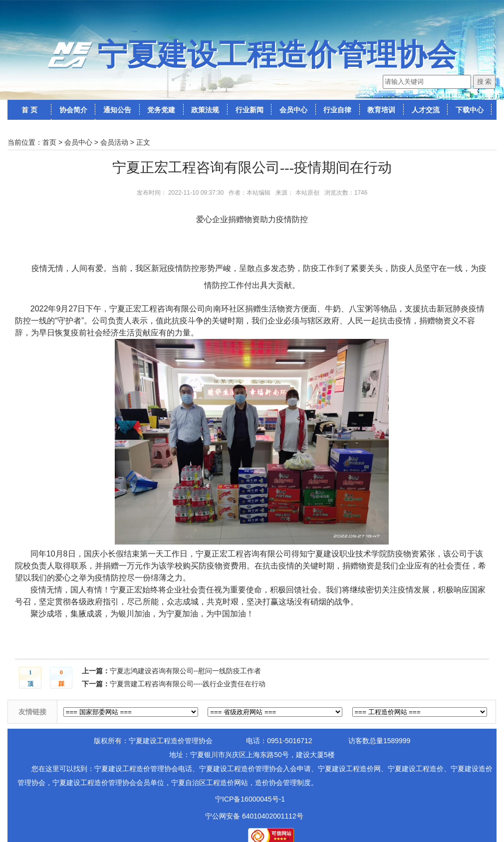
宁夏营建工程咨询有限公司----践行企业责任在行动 (188, 684)
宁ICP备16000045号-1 (250, 799)
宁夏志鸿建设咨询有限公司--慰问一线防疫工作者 (185, 671)
